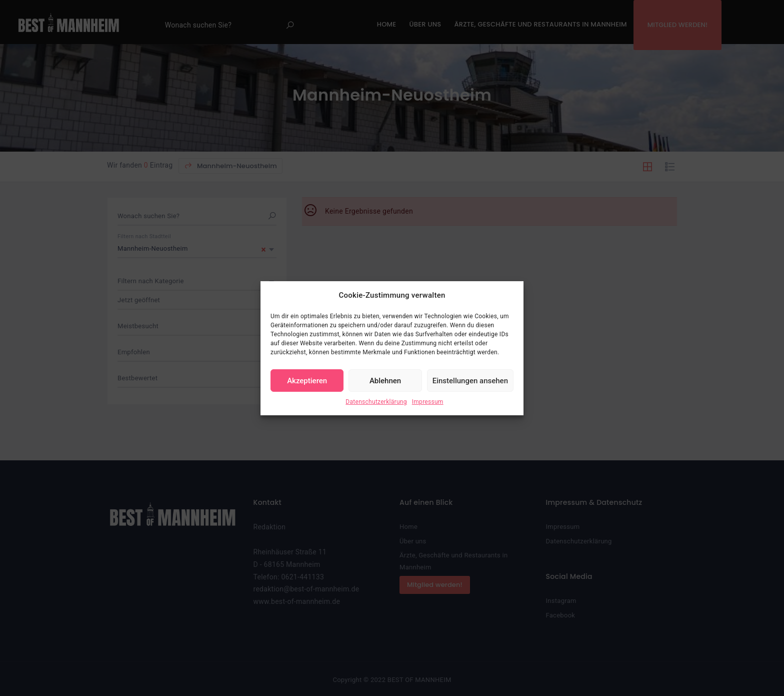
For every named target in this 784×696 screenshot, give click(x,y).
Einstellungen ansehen (470, 381)
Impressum (428, 402)
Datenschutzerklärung (376, 402)
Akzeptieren (307, 381)
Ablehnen (385, 381)
